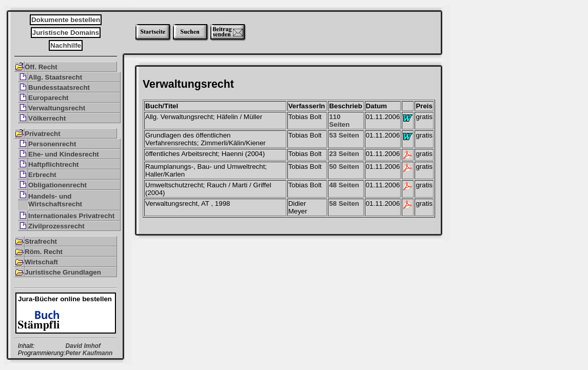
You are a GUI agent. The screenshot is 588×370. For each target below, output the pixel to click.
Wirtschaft (41, 262)
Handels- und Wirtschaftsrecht (55, 200)
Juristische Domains (66, 33)
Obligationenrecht (57, 185)
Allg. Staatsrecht (55, 77)
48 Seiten (344, 185)
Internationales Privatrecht (71, 216)
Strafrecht (41, 241)
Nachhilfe (66, 45)
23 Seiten (344, 154)
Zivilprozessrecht (56, 226)
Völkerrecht (47, 118)
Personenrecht (52, 144)
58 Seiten (344, 203)
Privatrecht (43, 134)
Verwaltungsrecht (57, 108)
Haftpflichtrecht (53, 164)
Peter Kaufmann (89, 353)
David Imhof (83, 346)
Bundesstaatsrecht (59, 87)
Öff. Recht (41, 67)
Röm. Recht (44, 252)
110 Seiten (339, 121)
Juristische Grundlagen (63, 272)
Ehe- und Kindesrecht (64, 154)
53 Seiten (344, 135)
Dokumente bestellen (66, 20)
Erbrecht (42, 175)
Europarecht (48, 98)
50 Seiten (344, 167)
